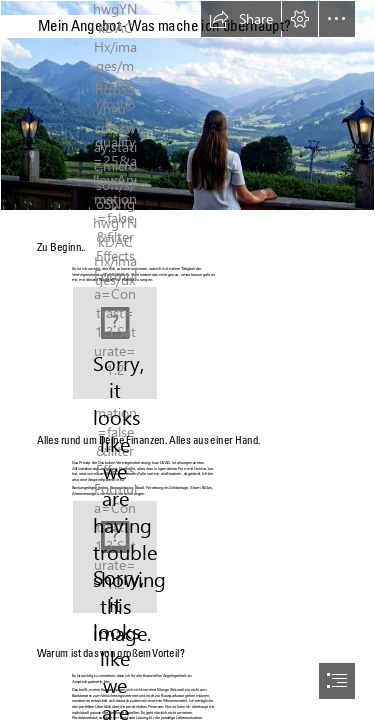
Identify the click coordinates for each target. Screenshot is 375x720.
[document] (187, 360)
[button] (241, 19)
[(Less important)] (115, 343)
